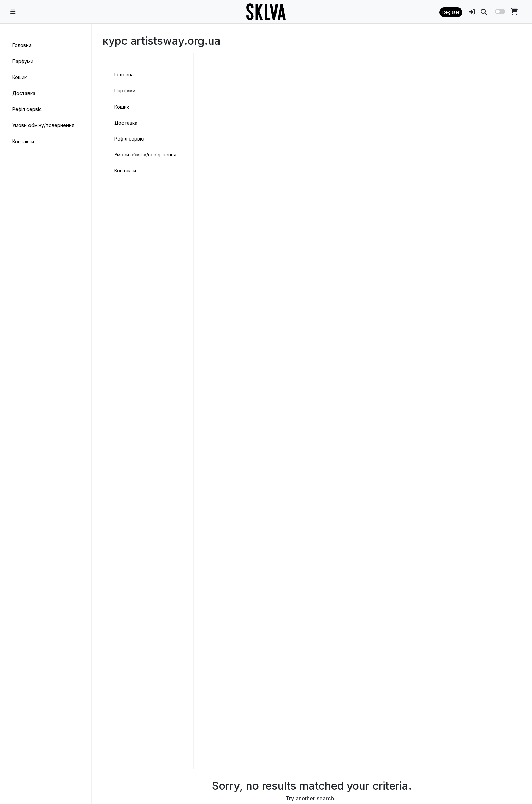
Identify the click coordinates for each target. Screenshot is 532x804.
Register (451, 12)
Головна (22, 45)
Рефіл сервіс (27, 109)
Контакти (23, 141)
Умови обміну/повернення (43, 125)
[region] (46, 381)
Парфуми (23, 61)
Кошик (20, 77)
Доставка (24, 93)
